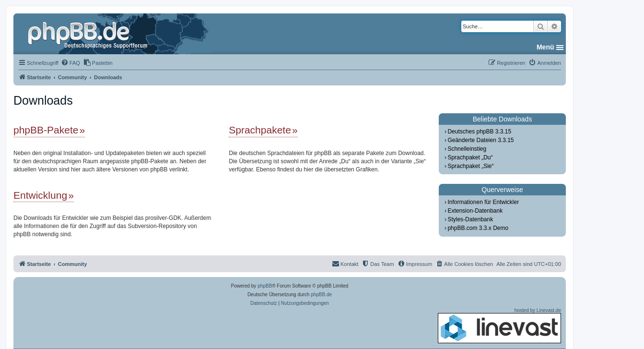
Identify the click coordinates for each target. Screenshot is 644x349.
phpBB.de (321, 295)
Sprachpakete (260, 130)
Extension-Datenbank (475, 211)
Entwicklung (40, 195)
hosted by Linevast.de (499, 325)
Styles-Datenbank (470, 219)
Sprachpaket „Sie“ (470, 166)
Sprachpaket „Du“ (470, 157)
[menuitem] (70, 63)
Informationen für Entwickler (483, 202)
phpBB (265, 286)
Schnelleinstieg (467, 149)
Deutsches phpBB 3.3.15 (479, 132)
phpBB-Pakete (46, 130)
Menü (545, 47)
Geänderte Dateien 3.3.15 (480, 140)
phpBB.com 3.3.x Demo (478, 228)
